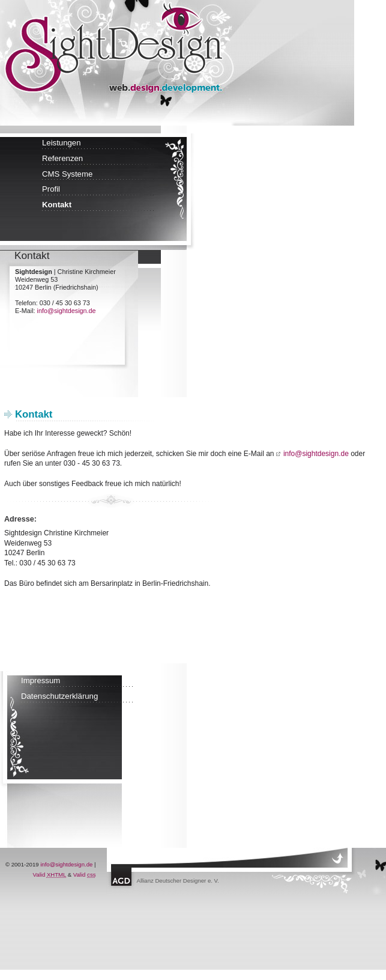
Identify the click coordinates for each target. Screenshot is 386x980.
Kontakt (57, 205)
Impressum (41, 680)
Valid (50, 875)
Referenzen (62, 158)
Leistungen (62, 143)
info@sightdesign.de (67, 311)
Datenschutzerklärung (59, 696)
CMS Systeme (67, 174)
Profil (51, 189)
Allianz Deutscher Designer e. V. (178, 881)
